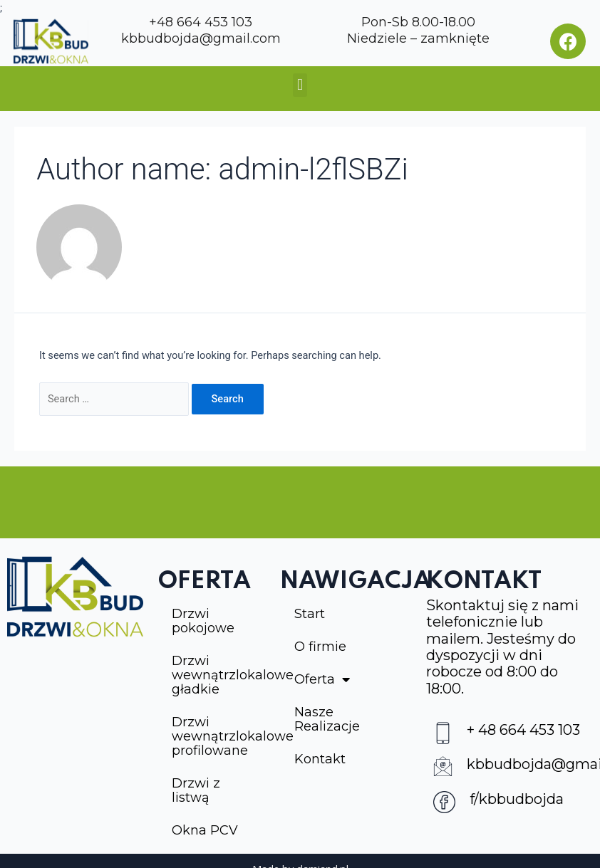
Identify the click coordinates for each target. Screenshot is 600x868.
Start (310, 614)
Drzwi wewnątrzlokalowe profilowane (219, 736)
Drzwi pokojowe (203, 621)
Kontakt (320, 759)
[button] (300, 85)
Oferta (322, 679)
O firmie (320, 647)
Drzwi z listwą (196, 790)
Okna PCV (205, 830)
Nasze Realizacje (327, 719)
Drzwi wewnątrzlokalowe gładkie (219, 675)
